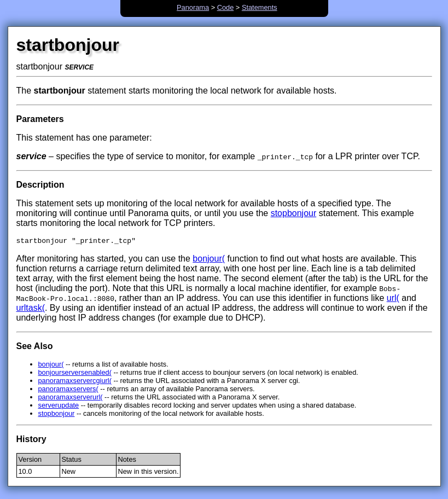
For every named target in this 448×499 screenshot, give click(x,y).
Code (226, 7)
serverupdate (59, 407)
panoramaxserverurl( (71, 399)
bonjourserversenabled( (75, 374)
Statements (260, 7)
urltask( (31, 309)
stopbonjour (294, 213)
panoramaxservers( (68, 390)
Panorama (193, 7)
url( (393, 300)
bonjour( (209, 260)
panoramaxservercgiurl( (75, 382)
